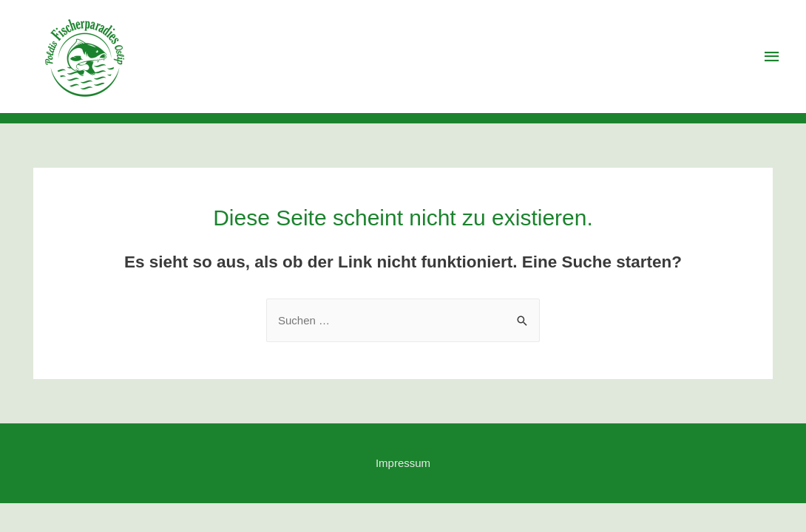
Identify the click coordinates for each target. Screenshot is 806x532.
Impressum (403, 463)
